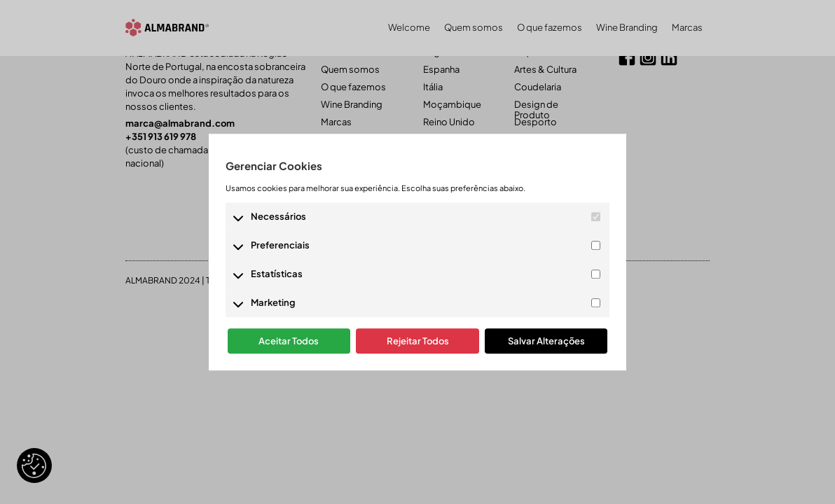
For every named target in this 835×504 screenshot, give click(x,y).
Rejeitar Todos (418, 341)
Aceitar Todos (289, 341)
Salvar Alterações (546, 341)
